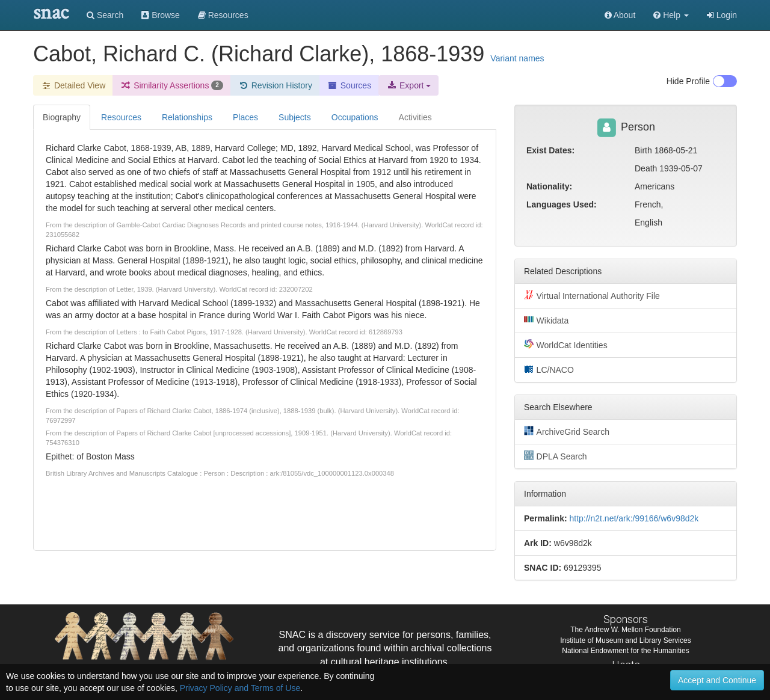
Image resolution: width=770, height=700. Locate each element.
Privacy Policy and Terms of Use (240, 688)
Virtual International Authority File (592, 295)
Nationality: (549, 186)
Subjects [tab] (295, 117)
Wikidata (546, 320)
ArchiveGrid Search (567, 431)
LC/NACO (549, 369)
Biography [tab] (62, 117)
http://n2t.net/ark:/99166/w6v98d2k (634, 518)
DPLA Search (556, 456)
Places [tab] (245, 117)
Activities (415, 117)
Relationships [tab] (187, 117)
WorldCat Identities (566, 345)
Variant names (517, 58)
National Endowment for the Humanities (625, 651)
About (620, 15)
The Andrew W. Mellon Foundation (625, 630)
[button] (671, 15)
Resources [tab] (121, 117)
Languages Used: (562, 204)
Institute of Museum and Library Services (625, 640)
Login (722, 15)
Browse (161, 15)
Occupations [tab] (355, 117)
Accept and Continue (717, 680)
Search (105, 15)
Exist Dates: (550, 150)
